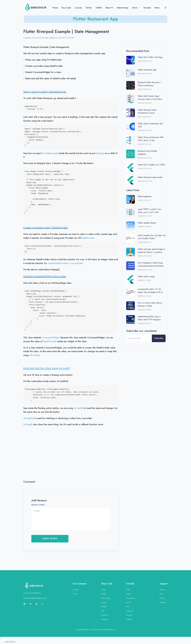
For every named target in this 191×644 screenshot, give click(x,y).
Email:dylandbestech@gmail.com (35, 598)
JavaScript (105, 615)
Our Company (80, 584)
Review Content (38, 505)
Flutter (89, 8)
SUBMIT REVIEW (50, 539)
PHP (103, 611)
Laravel (104, 602)
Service (162, 590)
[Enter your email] (139, 338)
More (135, 8)
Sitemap (163, 602)
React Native (106, 598)
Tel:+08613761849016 (32, 593)
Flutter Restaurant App (96, 19)
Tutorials (130, 584)
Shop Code (107, 584)
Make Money (123, 8)
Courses (78, 8)
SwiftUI (99, 8)
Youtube (147, 8)
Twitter (75, 594)
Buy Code (66, 8)
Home (55, 8)
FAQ (161, 594)
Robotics (129, 619)
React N (109, 8)
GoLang (104, 619)
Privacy (162, 598)
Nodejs (104, 607)
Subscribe (159, 338)
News (157, 8)
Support (164, 584)
